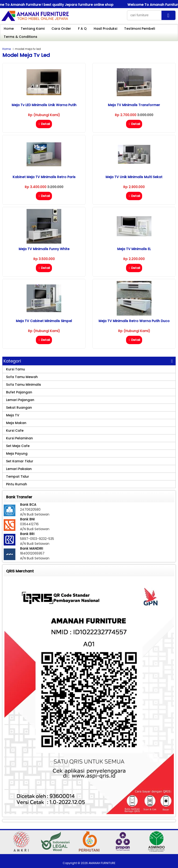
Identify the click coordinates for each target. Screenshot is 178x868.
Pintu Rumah (17, 484)
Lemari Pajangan (20, 400)
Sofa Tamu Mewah (22, 377)
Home (9, 29)
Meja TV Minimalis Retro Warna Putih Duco (134, 321)
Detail (44, 124)
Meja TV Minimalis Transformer (134, 105)
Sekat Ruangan (19, 408)
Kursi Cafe (15, 431)
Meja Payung (17, 454)
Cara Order (61, 29)
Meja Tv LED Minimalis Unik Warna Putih (44, 105)
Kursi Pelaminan (19, 438)
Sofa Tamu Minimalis (24, 385)
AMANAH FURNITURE (102, 863)
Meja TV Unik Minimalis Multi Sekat (134, 177)
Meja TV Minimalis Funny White (44, 249)
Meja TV (13, 415)
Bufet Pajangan (19, 392)
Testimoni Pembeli (140, 29)
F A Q (82, 29)
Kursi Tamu (15, 369)
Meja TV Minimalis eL (134, 249)
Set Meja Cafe (18, 446)
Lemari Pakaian (19, 469)
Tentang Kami (33, 29)
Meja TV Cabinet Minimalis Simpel (44, 321)
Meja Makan (16, 423)
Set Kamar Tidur (20, 461)
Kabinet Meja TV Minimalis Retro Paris (44, 177)
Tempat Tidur (18, 476)
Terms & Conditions (21, 37)
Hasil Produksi (105, 29)
